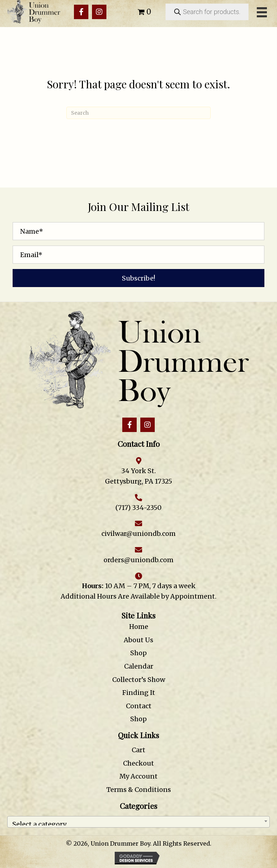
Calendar (139, 666)
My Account (138, 776)
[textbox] (138, 822)
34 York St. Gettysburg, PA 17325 (138, 476)
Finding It (139, 693)
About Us (138, 640)
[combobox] (138, 822)
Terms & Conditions (139, 790)
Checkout (138, 763)
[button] (81, 12)
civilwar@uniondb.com (138, 534)
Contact (139, 706)
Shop (138, 653)
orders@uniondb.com (138, 560)
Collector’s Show (139, 680)
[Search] (138, 113)
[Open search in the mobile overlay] (207, 12)
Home (139, 627)
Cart (138, 750)
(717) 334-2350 (138, 508)
